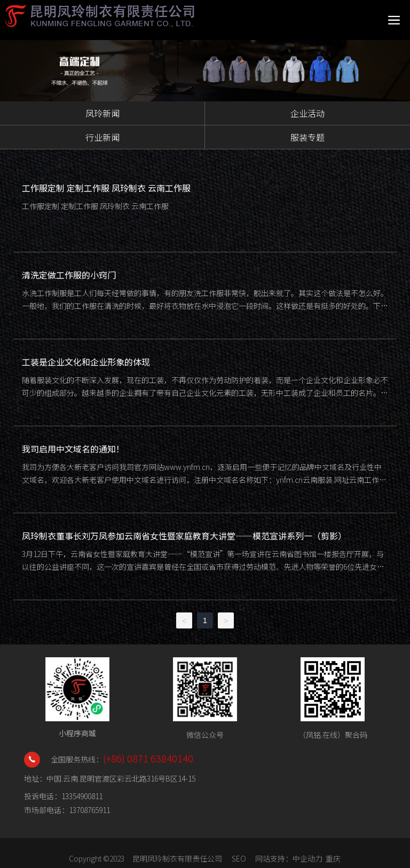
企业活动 (307, 113)
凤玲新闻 (102, 113)
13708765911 (89, 810)
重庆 (333, 858)
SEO (239, 858)
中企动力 (307, 858)
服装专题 (307, 137)
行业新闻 (102, 137)
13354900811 (82, 796)
